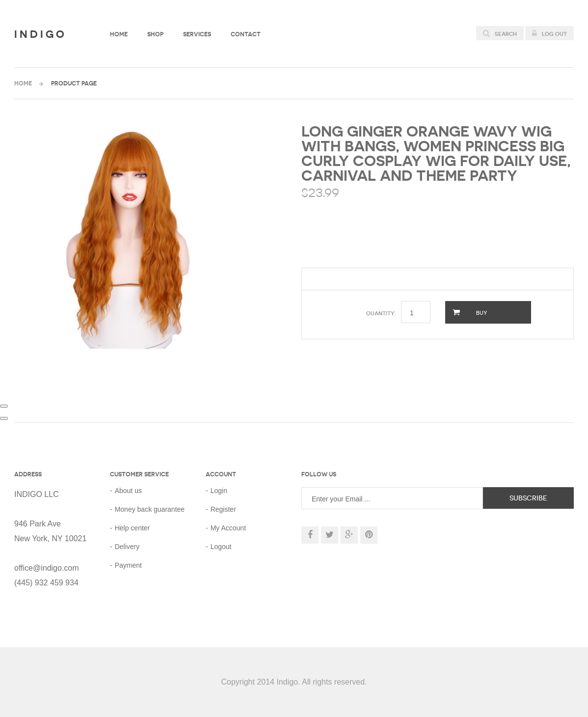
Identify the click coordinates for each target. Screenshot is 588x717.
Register (223, 509)
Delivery (127, 547)
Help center (133, 528)
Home (119, 34)
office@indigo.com (47, 568)
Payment (128, 565)
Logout (221, 547)
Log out (549, 33)
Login (219, 491)
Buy (470, 312)
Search (500, 33)
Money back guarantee (150, 509)
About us (128, 491)
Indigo (40, 34)
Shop (155, 34)
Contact (246, 34)
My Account (228, 528)
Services (197, 34)
